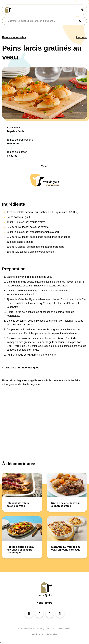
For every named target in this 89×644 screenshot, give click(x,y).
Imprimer (81, 37)
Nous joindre (44, 603)
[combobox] (43, 21)
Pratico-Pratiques (29, 368)
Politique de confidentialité (44, 634)
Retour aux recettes (14, 37)
